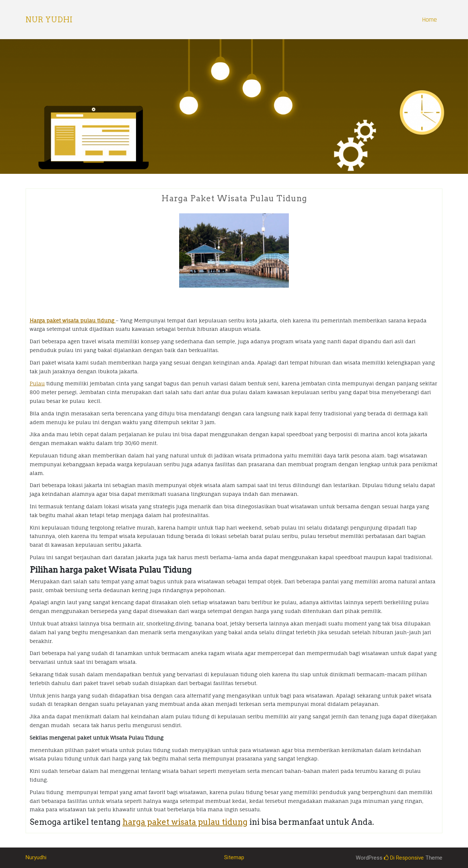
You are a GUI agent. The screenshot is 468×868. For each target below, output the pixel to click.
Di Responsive (404, 858)
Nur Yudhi (49, 20)
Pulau (37, 383)
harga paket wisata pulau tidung (185, 822)
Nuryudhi (36, 857)
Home (429, 20)
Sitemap (234, 857)
